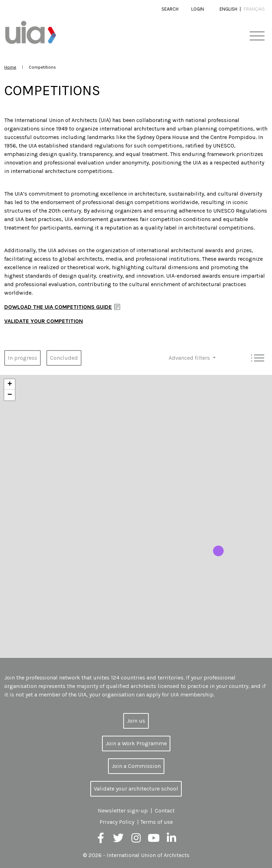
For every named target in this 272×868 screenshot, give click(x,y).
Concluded (64, 358)
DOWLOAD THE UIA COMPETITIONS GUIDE (58, 307)
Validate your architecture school (136, 789)
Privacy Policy (117, 822)
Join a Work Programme (136, 743)
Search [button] (170, 9)
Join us (136, 721)
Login (198, 9)
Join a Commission (136, 766)
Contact (165, 811)
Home (10, 67)
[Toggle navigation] (257, 36)
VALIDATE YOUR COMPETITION (44, 321)
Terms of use (157, 822)
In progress (22, 358)
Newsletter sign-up (123, 811)
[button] (218, 551)
